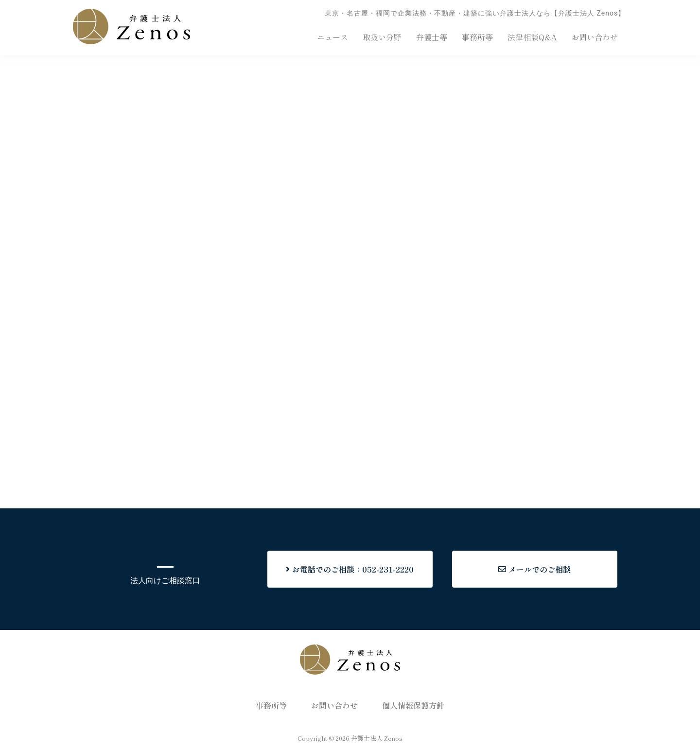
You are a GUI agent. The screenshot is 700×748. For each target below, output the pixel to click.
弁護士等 (432, 37)
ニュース (332, 37)
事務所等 (477, 37)
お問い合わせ (595, 37)
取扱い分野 (382, 37)
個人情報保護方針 (413, 705)
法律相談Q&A (532, 37)
